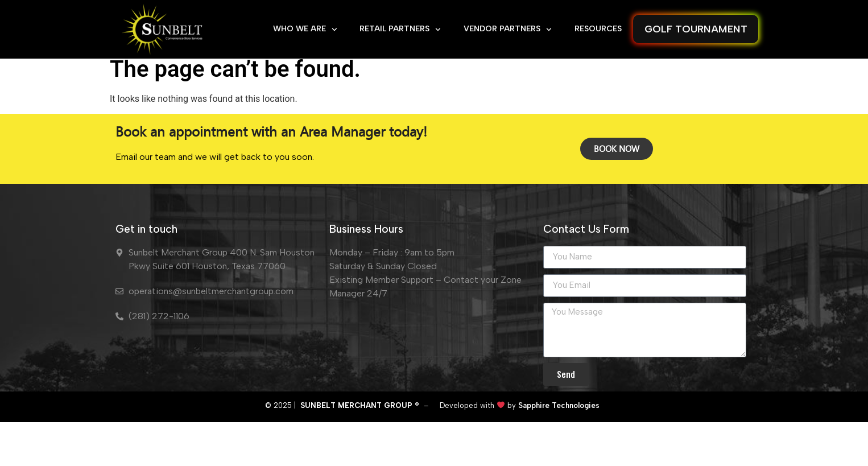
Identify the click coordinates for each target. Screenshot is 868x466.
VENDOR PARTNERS (508, 30)
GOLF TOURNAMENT (696, 29)
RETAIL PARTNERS (400, 30)
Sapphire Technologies (558, 436)
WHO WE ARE (305, 30)
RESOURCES (598, 29)
